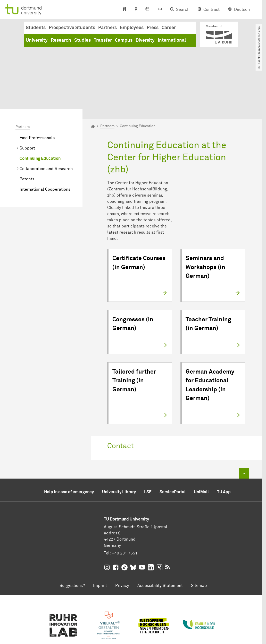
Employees (132, 28)
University (37, 40)
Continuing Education (40, 117)
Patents (27, 137)
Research (61, 40)
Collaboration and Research (46, 127)
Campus (124, 40)
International (172, 40)
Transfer (103, 40)
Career (169, 28)
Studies (82, 40)
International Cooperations (45, 148)
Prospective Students (72, 28)
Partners (107, 28)
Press (153, 28)
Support (27, 107)
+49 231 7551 (124, 511)
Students (36, 28)
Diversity (145, 40)
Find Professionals (37, 96)
